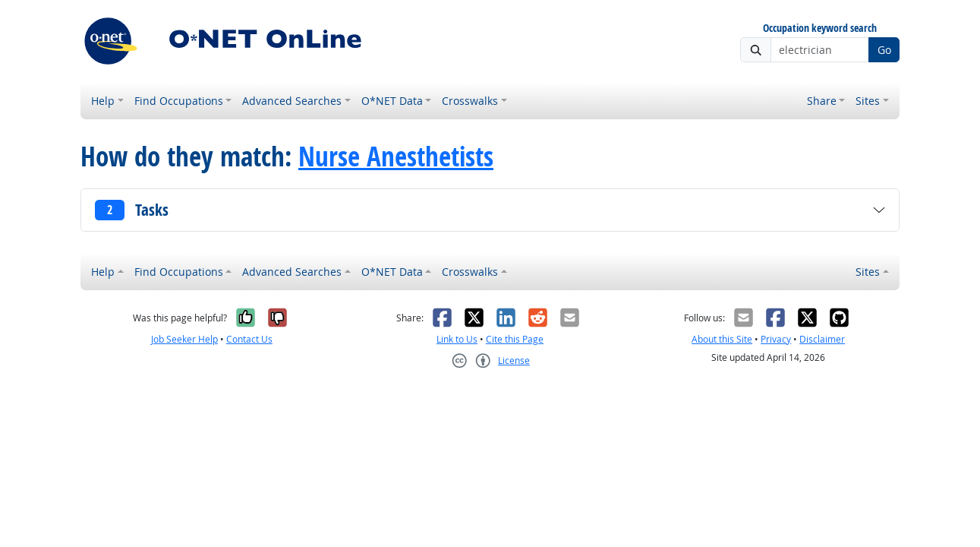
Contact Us (249, 339)
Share (822, 101)
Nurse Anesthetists (396, 157)
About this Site (722, 339)
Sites (868, 101)
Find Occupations (179, 101)
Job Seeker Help (184, 339)
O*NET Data (392, 101)
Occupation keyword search (820, 28)
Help (103, 101)
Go (884, 50)
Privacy (776, 339)
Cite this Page (515, 339)
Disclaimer (822, 339)
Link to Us (457, 339)
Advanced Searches (292, 101)
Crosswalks (470, 101)
